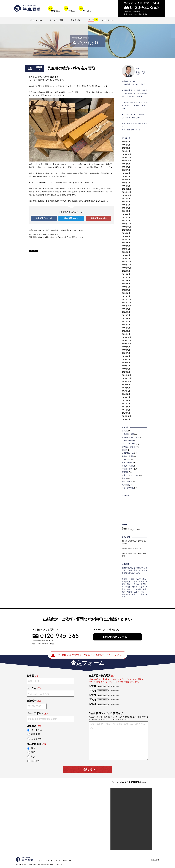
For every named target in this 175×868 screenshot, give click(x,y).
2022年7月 (126, 277)
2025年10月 (126, 161)
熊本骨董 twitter (71, 218)
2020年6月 (126, 356)
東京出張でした (131, 548)
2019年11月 (126, 378)
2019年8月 (126, 388)
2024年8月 (126, 202)
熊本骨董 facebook (44, 218)
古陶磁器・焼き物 (129, 447)
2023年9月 (126, 233)
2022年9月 (126, 271)
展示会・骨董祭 (128, 456)
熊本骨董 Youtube (99, 218)
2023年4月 (126, 249)
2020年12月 (126, 337)
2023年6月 (126, 243)
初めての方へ (36, 20)
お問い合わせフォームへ (116, 637)
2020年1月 (126, 372)
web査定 (71, 11)
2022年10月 (126, 268)
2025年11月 (126, 157)
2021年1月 (126, 334)
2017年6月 (126, 407)
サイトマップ (44, 861)
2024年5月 (126, 211)
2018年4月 (126, 391)
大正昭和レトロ (128, 453)
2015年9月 (126, 419)
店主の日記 (126, 459)
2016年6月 (126, 413)
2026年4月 (126, 142)
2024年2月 (126, 217)
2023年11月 (126, 227)
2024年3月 (126, 214)
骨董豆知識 (75, 20)
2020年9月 (126, 347)
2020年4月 (126, 362)
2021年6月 (126, 318)
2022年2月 (126, 293)
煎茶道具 (125, 472)
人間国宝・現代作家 (130, 437)
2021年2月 (126, 331)
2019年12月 (126, 375)
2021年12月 (126, 299)
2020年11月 (126, 340)
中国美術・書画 (128, 434)
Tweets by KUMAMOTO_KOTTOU (131, 529)
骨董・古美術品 (128, 488)
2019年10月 (126, 381)
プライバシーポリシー (62, 861)
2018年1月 (126, 397)
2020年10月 (126, 344)
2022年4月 (126, 287)
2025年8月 (126, 167)
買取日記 (125, 485)
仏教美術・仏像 (128, 440)
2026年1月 (126, 151)
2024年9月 (126, 198)
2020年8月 (126, 350)
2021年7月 (126, 315)
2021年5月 (126, 321)
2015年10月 (126, 416)
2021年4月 (126, 325)
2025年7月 (126, 170)
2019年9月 (126, 385)
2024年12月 (126, 189)
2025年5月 (126, 176)
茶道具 (124, 478)
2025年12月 (126, 154)
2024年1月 (126, 220)
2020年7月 (126, 353)
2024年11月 (126, 192)
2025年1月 (126, 186)
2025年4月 (126, 179)
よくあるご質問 (56, 20)
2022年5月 (126, 284)
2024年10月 (126, 195)
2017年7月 (126, 403)
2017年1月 (126, 410)
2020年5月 (126, 359)
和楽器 (124, 450)
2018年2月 (126, 394)
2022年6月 (126, 280)
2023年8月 (126, 236)
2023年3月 (126, 252)
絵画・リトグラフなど (130, 475)
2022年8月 (126, 274)
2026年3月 (126, 145)
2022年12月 (126, 262)
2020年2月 (126, 369)
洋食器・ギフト (128, 469)
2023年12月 (126, 224)
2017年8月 (126, 400)
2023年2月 (126, 255)
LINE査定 (86, 11)
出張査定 (56, 11)
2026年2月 (126, 148)
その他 (124, 431)
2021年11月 (126, 303)
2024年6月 (126, 208)
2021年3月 (126, 328)
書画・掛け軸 (127, 463)
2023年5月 (126, 246)
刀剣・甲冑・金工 (129, 444)
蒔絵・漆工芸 (127, 482)
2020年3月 (126, 366)
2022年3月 (126, 290)
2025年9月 (126, 164)
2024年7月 (126, 205)
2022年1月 (126, 296)
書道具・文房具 (128, 466)
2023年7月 (126, 239)
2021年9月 (126, 309)
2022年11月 (126, 265)
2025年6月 (126, 173)
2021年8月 (126, 312)
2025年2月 (126, 183)
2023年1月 (126, 258)
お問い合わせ (107, 20)
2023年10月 (126, 230)
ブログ (91, 20)
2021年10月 (126, 306)
